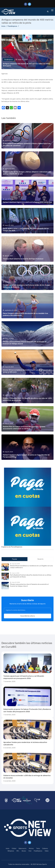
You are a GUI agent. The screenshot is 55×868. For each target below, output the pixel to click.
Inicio (3, 26)
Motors (31, 848)
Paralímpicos (12, 26)
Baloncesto (22, 848)
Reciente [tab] (40, 559)
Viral (30, 851)
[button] (27, 487)
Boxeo (24, 851)
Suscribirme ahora (28, 616)
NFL (18, 851)
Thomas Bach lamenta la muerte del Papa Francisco (23, 259)
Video (47, 851)
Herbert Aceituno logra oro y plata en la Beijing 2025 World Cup (27, 202)
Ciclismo (45, 848)
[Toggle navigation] (52, 10)
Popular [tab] (15, 559)
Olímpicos (11, 851)
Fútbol (14, 848)
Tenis (38, 848)
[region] (27, 487)
